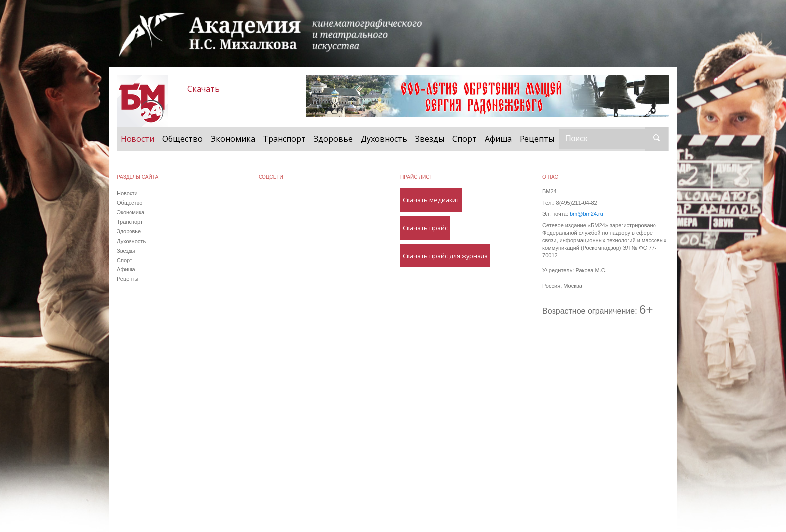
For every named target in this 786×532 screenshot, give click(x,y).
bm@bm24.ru (587, 214)
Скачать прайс (425, 228)
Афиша (498, 139)
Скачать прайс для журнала (445, 256)
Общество (183, 139)
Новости (139, 138)
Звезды (430, 139)
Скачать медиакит (431, 200)
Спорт (464, 139)
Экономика (233, 139)
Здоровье (333, 139)
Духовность (384, 139)
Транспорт (284, 139)
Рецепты (537, 139)
